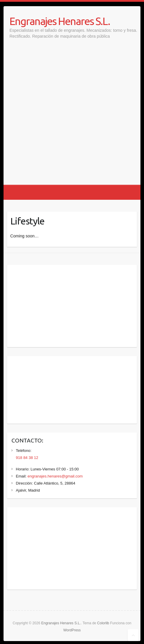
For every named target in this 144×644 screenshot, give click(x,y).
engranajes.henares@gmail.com (55, 476)
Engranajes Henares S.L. (60, 21)
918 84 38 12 (27, 458)
